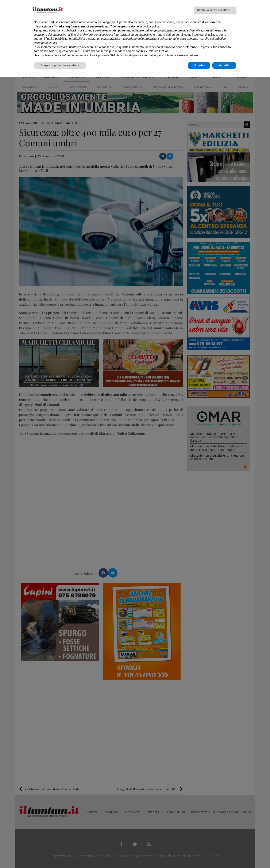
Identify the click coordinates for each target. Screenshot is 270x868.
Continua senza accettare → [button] (215, 10)
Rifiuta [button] (199, 65)
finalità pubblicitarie (58, 39)
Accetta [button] (224, 65)
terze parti (94, 30)
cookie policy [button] (151, 26)
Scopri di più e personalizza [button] (60, 65)
